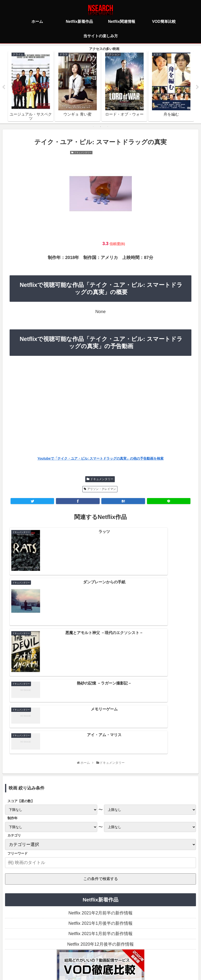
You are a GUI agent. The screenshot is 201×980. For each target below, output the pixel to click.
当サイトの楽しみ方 (109, 955)
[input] (100, 768)
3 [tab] (108, 127)
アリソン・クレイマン (102, 489)
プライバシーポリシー (72, 955)
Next (197, 87)
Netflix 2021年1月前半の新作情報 (100, 839)
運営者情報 (138, 955)
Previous (4, 87)
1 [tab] (93, 127)
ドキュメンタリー (102, 480)
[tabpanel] (31, 86)
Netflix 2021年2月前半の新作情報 (100, 819)
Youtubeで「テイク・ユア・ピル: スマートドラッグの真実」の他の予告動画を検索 (101, 459)
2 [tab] (101, 127)
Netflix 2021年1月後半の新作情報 (100, 829)
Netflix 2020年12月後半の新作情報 (100, 850)
